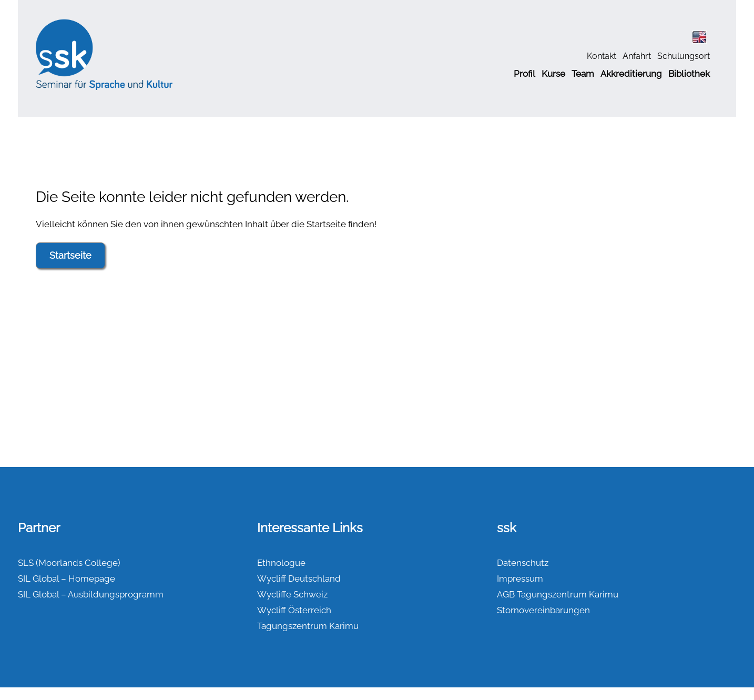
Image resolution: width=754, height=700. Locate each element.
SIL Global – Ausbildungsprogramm (91, 594)
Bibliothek (689, 74)
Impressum (520, 579)
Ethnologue (281, 563)
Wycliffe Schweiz (292, 594)
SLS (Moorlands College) (69, 563)
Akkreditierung (631, 74)
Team (583, 74)
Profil (524, 74)
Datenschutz (523, 563)
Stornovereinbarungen (543, 610)
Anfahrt (637, 56)
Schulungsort (684, 56)
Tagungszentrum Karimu (308, 626)
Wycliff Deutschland (299, 579)
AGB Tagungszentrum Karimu (558, 594)
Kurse (553, 74)
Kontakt (602, 56)
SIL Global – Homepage (67, 579)
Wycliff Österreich (294, 610)
